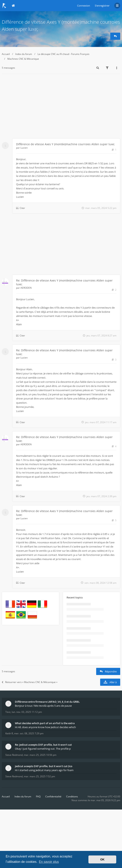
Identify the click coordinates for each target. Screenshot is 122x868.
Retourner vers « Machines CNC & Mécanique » (30, 682)
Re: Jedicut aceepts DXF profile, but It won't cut (43, 745)
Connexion (84, 6)
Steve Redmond (14, 755)
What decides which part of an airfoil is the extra (45, 723)
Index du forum (24, 54)
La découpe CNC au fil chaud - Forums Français (63, 54)
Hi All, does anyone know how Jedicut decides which (45, 727)
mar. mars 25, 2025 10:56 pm (40, 755)
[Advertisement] (61, 109)
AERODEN (26, 288)
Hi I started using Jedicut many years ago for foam (44, 770)
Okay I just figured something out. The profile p (43, 749)
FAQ (38, 796)
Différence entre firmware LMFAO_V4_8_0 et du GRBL (47, 702)
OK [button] (102, 859)
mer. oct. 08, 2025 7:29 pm (29, 733)
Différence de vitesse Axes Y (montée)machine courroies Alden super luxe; (65, 144)
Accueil (6, 54)
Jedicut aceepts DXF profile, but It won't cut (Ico (44, 766)
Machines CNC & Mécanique (23, 59)
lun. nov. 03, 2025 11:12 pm (27, 712)
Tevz (8, 712)
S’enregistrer (102, 6)
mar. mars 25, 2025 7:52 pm (39, 776)
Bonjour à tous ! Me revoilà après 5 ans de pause (43, 706)
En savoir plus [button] (49, 862)
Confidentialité (53, 796)
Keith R (9, 733)
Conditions (72, 796)
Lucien (24, 148)
